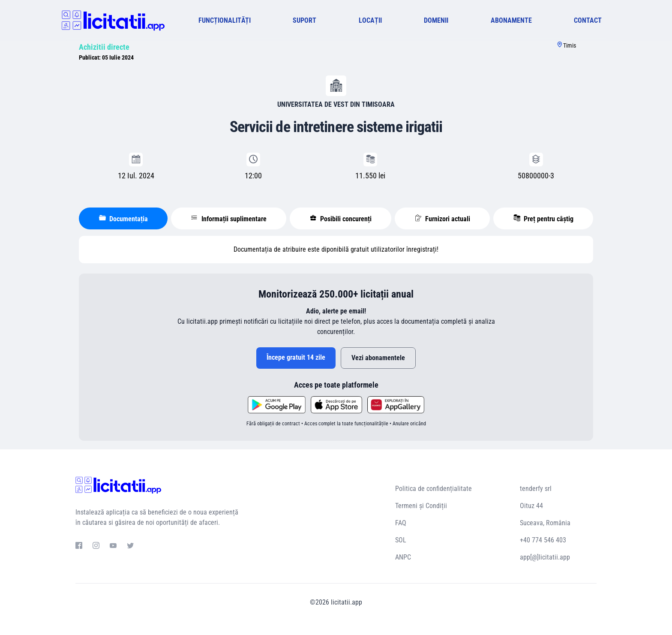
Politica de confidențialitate (433, 489)
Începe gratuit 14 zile (296, 357)
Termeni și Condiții (421, 506)
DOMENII (436, 20)
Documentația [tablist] (123, 219)
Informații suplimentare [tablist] (229, 219)
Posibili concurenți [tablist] (341, 219)
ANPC (403, 557)
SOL (401, 540)
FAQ (401, 523)
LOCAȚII (370, 20)
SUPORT (304, 20)
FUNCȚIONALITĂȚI (225, 20)
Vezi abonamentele (378, 358)
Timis (570, 45)
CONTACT (588, 20)
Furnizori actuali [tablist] (442, 219)
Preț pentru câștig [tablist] (543, 219)
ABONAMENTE (511, 20)
